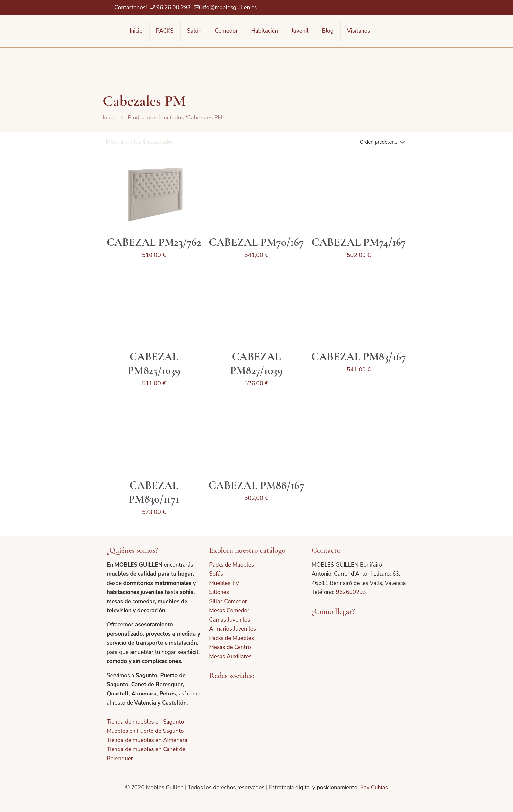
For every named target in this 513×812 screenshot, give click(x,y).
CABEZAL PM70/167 (256, 242)
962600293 (351, 592)
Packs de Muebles (231, 565)
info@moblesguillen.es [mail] (229, 7)
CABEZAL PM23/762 (154, 242)
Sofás (216, 574)
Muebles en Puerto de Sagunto (145, 731)
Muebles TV (224, 583)
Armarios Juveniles (232, 629)
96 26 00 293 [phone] (174, 7)
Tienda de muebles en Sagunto (145, 722)
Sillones (219, 592)
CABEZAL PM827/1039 (256, 364)
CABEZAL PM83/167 (359, 357)
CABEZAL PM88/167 (256, 486)
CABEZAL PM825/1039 (154, 364)
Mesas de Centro (230, 647)
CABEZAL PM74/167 (359, 242)
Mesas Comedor (229, 611)
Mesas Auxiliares (230, 656)
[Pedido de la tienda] (384, 142)
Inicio (109, 118)
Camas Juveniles (230, 620)
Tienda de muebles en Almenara (147, 740)
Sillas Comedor (228, 601)
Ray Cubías (374, 788)
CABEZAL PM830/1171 (154, 492)
